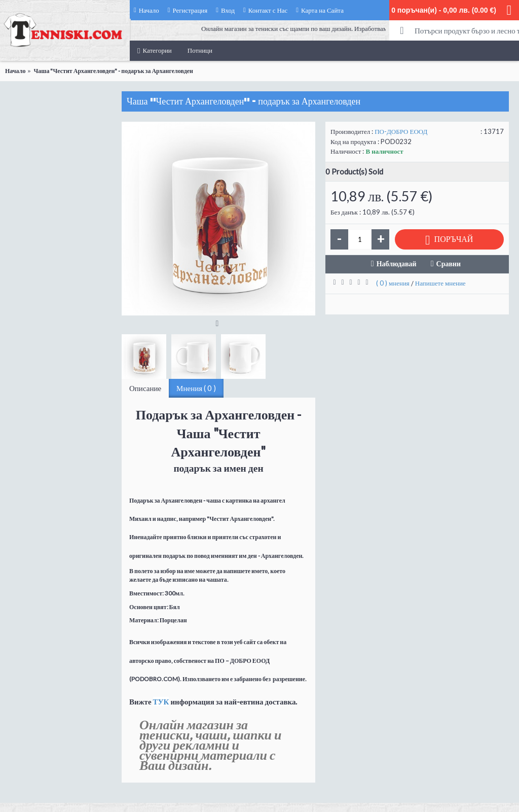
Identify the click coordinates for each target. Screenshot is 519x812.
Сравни (449, 263)
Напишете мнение (440, 283)
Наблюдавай (397, 263)
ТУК (161, 701)
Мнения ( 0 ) (196, 388)
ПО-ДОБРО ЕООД (401, 131)
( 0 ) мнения (393, 283)
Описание (145, 388)
